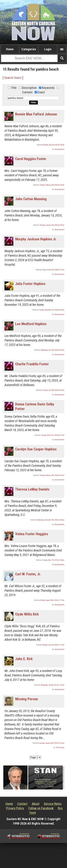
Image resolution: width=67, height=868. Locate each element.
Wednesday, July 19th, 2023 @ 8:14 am (53, 350)
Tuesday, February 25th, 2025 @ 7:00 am (52, 185)
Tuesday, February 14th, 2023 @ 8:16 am (52, 475)
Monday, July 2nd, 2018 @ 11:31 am (54, 645)
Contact (22, 804)
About (36, 804)
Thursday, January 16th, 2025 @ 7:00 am (52, 225)
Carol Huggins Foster (31, 159)
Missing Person (27, 699)
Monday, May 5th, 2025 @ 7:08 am (54, 145)
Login (48, 49)
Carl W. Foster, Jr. (28, 574)
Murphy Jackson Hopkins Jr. (36, 239)
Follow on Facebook (41, 808)
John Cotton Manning (31, 199)
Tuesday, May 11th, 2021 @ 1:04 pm (53, 560)
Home (10, 49)
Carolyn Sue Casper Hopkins (36, 449)
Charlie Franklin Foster (32, 364)
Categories (29, 49)
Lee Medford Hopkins (31, 324)
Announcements (59, 149)
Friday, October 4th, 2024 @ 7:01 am (53, 270)
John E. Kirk (24, 659)
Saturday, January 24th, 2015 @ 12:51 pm (52, 743)
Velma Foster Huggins (32, 534)
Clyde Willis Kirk (27, 614)
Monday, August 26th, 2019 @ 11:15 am (52, 600)
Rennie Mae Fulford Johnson (36, 114)
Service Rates (53, 804)
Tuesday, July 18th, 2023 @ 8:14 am (53, 390)
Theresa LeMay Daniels (32, 489)
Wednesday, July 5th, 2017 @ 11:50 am (53, 685)
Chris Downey (60, 748)
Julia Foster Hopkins (30, 284)
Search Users (13, 78)
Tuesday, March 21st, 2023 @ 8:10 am (53, 435)
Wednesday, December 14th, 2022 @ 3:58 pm (51, 520)
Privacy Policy (15, 808)
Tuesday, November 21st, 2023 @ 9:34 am (52, 310)
